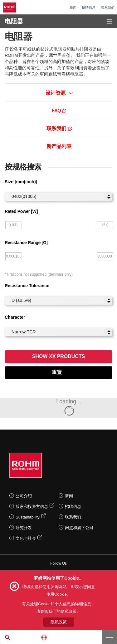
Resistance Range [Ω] (26, 243)
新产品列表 (59, 146)
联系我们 (108, 7)
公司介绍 (24, 496)
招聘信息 (89, 7)
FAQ (59, 110)
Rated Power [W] (21, 211)
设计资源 (59, 92)
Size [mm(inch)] (21, 182)
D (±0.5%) (57, 300)
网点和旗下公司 (79, 528)
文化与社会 (26, 538)
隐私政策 (59, 622)
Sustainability (28, 517)
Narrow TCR (57, 332)
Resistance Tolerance (27, 286)
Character (15, 317)
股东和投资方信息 (32, 506)
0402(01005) (57, 196)
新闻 (73, 7)
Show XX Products (59, 356)
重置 (57, 372)
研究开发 (24, 528)
